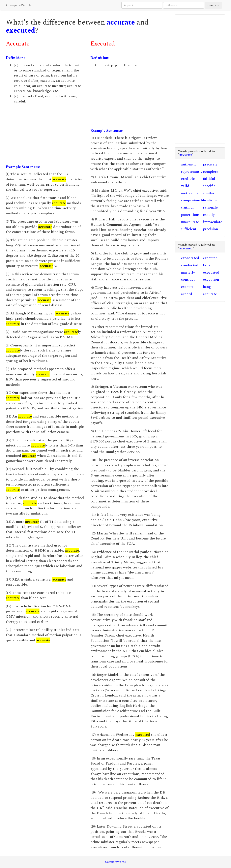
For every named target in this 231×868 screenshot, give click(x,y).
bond (207, 265)
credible (188, 179)
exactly (209, 215)
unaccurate (190, 222)
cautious (210, 200)
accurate (121, 22)
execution (211, 280)
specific (209, 186)
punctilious (190, 215)
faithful (209, 179)
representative (193, 172)
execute (187, 287)
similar (209, 193)
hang (207, 287)
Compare (213, 5)
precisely (210, 164)
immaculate (213, 222)
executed (21, 30)
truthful (187, 207)
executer (210, 258)
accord (187, 294)
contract (188, 280)
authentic (189, 164)
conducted (190, 265)
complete (211, 172)
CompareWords (19, 5)
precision (210, 229)
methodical (190, 193)
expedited (211, 272)
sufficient (189, 229)
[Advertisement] (45, 134)
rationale (210, 207)
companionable (194, 200)
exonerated (190, 258)
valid (185, 186)
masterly (188, 272)
